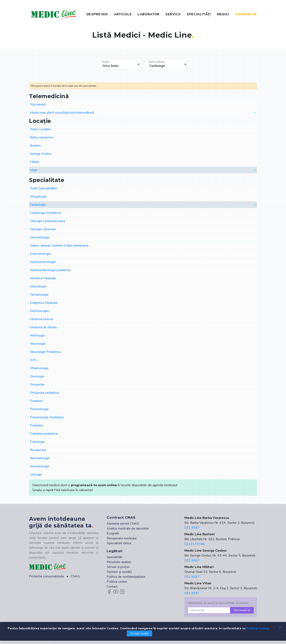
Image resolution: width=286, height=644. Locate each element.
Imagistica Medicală (44, 303)
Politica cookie (117, 582)
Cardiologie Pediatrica (45, 213)
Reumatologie (40, 458)
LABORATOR (149, 14)
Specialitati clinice (119, 543)
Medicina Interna (41, 319)
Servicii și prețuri (118, 567)
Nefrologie (37, 335)
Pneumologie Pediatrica (47, 417)
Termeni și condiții (119, 572)
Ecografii (113, 533)
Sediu (106, 62)
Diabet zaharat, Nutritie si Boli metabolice (59, 246)
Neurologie (38, 344)
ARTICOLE (123, 14)
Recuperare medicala (122, 538)
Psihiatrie (36, 425)
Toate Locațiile (40, 129)
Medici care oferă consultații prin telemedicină (143, 113)
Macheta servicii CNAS (123, 524)
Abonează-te (242, 610)
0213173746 (195, 544)
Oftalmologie (39, 368)
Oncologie (37, 376)
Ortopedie (37, 385)
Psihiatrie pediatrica (44, 434)
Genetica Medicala (43, 278)
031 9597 (192, 528)
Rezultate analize (119, 562)
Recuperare (38, 450)
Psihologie (37, 442)
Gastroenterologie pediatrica (50, 270)
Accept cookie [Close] (139, 633)
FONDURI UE (246, 14)
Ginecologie (38, 286)
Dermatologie (40, 237)
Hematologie (39, 295)
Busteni (35, 146)
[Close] (280, 627)
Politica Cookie (257, 628)
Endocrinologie (40, 254)
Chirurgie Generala (43, 229)
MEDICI (223, 14)
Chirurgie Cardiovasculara (47, 221)
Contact (112, 587)
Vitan (143, 170)
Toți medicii (38, 104)
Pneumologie (39, 409)
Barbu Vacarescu (42, 137)
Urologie (36, 475)
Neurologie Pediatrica (45, 352)
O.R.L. (34, 360)
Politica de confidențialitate (126, 577)
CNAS (75, 576)
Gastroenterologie (43, 262)
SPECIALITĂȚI (199, 14)
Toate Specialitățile (43, 188)
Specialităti (114, 557)
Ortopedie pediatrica (44, 393)
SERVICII (173, 14)
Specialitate (157, 62)
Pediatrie (36, 401)
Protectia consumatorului (47, 576)
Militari (35, 162)
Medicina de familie (43, 327)
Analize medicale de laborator (128, 528)
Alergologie (38, 196)
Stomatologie (40, 466)
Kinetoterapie (39, 311)
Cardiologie (143, 205)
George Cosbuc (41, 154)
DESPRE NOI (97, 14)
